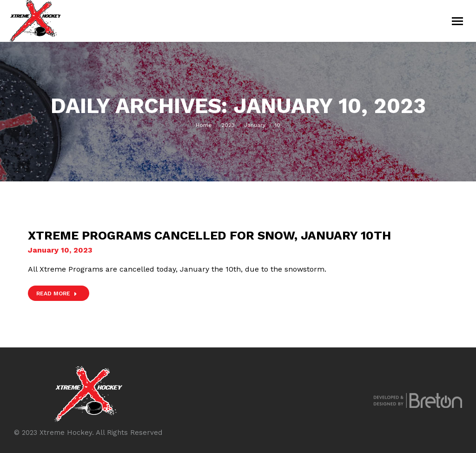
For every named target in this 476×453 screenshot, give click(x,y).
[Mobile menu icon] (457, 21)
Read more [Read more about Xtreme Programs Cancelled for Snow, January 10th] (57, 293)
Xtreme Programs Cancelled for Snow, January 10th (209, 235)
